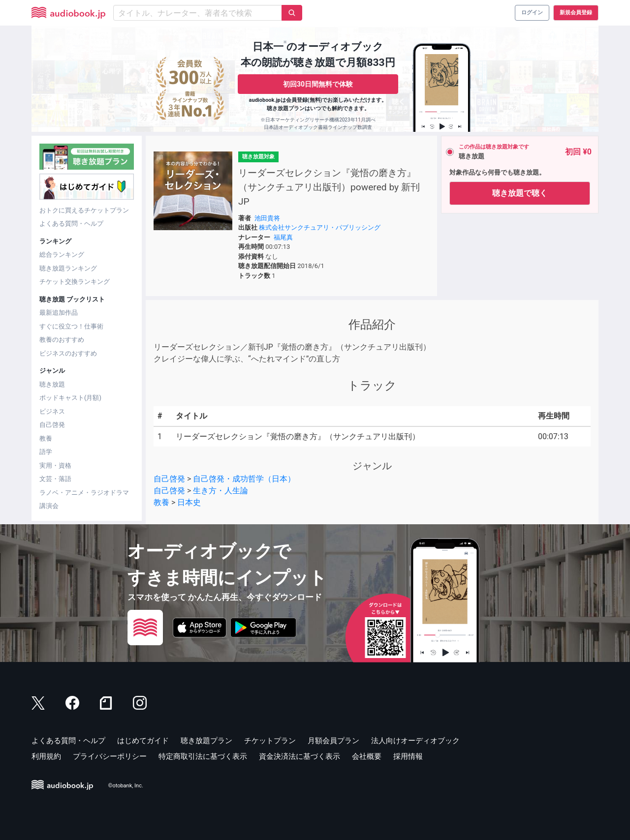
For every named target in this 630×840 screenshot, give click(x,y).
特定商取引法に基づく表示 (203, 756)
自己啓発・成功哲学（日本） (244, 479)
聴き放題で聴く (520, 193)
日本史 (189, 502)
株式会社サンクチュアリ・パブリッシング (320, 227)
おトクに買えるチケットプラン (84, 210)
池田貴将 (267, 218)
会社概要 (367, 756)
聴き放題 (52, 384)
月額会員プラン (333, 741)
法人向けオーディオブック (415, 741)
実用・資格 (55, 465)
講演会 (49, 506)
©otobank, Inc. (126, 786)
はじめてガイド (143, 741)
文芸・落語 (55, 479)
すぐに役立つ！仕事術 (71, 326)
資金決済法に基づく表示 (299, 756)
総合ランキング (62, 255)
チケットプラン (270, 741)
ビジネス (52, 411)
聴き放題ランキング (68, 268)
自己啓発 (52, 425)
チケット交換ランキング (75, 282)
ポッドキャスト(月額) (70, 398)
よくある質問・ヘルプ (71, 224)
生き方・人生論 (220, 491)
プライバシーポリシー (110, 756)
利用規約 (46, 756)
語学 (46, 452)
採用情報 (408, 756)
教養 (46, 438)
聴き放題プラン (206, 741)
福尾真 (283, 237)
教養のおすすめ (62, 340)
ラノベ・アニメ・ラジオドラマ (84, 493)
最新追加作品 (59, 313)
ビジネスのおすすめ (68, 353)
